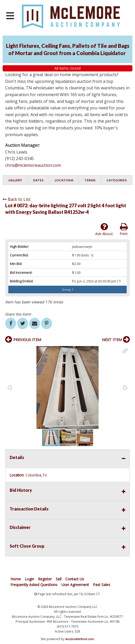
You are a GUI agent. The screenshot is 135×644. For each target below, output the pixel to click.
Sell (59, 579)
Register (45, 579)
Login (29, 579)
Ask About (104, 229)
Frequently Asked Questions (34, 585)
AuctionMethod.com (80, 639)
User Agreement (75, 585)
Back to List (17, 199)
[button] (125, 351)
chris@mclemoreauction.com (33, 165)
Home (16, 579)
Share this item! (18, 314)
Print (124, 229)
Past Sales (102, 585)
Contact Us (75, 579)
